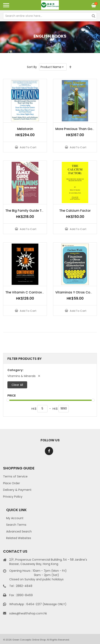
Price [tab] (12, 396)
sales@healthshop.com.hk (28, 613)
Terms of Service (15, 476)
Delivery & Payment (17, 490)
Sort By (32, 67)
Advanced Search (19, 531)
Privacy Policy (13, 497)
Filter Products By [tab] (24, 359)
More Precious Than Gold (75, 129)
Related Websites (19, 538)
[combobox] (50, 16)
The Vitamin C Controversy (27, 292)
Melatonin (25, 129)
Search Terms (16, 525)
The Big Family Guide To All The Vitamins (38, 211)
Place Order (12, 483)
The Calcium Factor (75, 211)
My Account (15, 518)
